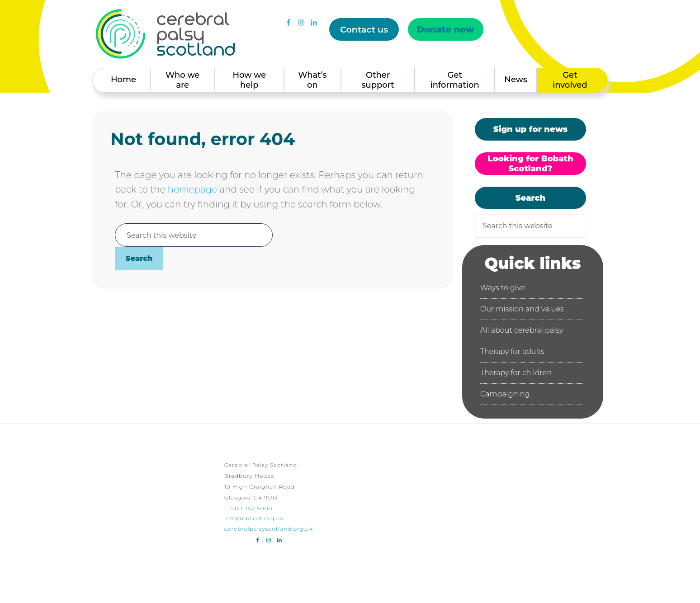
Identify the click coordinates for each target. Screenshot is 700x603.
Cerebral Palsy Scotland (166, 34)
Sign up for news (530, 129)
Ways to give (503, 288)
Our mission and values (522, 309)
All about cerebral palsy (522, 330)
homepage (192, 189)
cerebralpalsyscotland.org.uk (269, 529)
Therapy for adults (512, 351)
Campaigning (505, 394)
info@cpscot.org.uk (254, 518)
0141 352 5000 (251, 508)
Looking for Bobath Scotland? (530, 164)
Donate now (446, 29)
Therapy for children (516, 373)
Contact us (364, 29)
